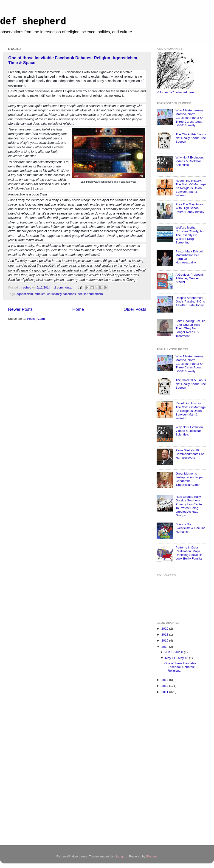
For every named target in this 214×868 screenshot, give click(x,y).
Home (78, 309)
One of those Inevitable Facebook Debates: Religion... (180, 667)
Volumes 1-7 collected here (175, 92)
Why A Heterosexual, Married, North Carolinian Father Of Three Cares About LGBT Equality (190, 118)
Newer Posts (20, 309)
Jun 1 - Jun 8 (175, 652)
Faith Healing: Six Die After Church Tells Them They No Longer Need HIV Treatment (190, 328)
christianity (55, 294)
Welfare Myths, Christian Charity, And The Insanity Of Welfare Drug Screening (190, 235)
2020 (165, 629)
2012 (165, 686)
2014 (165, 647)
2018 (165, 635)
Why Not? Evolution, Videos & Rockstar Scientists (189, 161)
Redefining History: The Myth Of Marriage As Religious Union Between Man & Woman (190, 188)
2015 (165, 640)
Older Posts (135, 309)
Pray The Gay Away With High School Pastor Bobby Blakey (190, 208)
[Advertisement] (175, 770)
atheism (40, 294)
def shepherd (33, 22)
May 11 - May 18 (177, 658)
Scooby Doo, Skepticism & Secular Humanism (190, 528)
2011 (165, 692)
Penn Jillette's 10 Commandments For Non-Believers (190, 454)
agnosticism (25, 294)
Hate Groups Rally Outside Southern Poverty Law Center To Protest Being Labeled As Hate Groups (189, 506)
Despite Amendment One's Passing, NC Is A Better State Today (190, 301)
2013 (165, 680)
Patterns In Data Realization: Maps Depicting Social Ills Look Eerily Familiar (189, 553)
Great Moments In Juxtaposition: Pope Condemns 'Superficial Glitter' (189, 479)
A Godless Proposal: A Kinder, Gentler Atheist (189, 278)
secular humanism (90, 294)
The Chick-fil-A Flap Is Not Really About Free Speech (191, 138)
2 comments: (63, 287)
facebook (70, 294)
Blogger (152, 856)
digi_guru (121, 856)
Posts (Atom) (36, 319)
